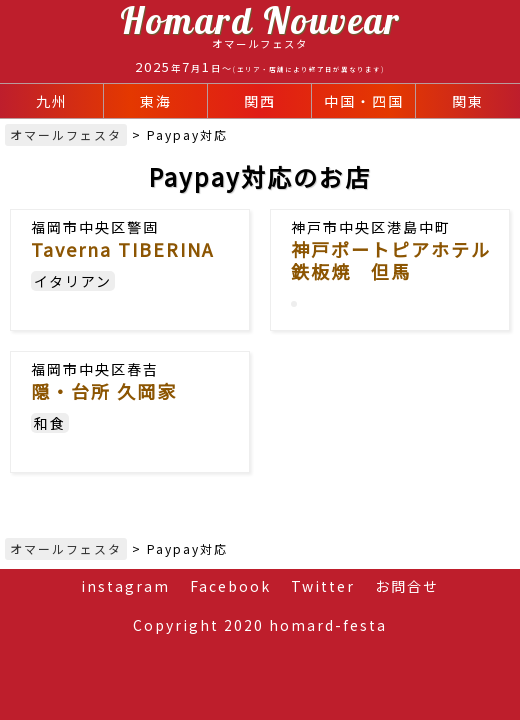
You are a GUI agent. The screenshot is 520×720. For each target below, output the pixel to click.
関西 (260, 101)
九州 (52, 101)
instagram (125, 586)
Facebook (230, 586)
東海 (156, 101)
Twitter (323, 586)
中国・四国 (364, 101)
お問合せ (407, 586)
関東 (468, 101)
